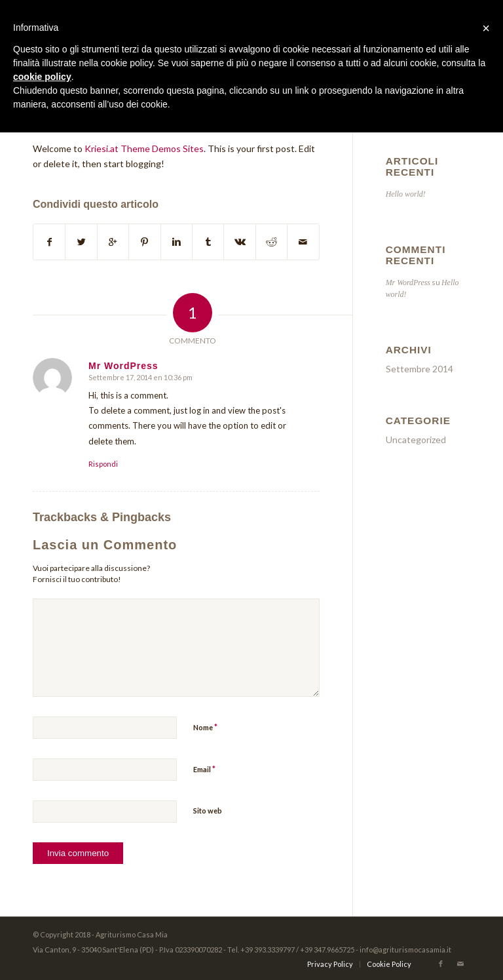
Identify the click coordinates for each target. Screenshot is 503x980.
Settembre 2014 (419, 369)
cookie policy (42, 77)
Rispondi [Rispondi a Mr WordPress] (103, 464)
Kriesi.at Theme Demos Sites (144, 148)
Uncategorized (416, 440)
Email (204, 769)
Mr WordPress (408, 283)
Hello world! (406, 194)
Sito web (208, 811)
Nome (205, 727)
